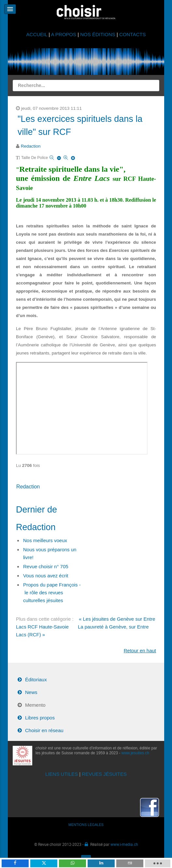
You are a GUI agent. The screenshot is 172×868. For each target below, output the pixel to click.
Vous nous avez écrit (46, 576)
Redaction (31, 146)
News (31, 692)
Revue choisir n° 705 (46, 566)
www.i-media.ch (124, 844)
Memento (35, 705)
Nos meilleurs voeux (45, 540)
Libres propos (40, 718)
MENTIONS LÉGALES (86, 825)
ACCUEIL (38, 34)
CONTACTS (132, 34)
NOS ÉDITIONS (98, 34)
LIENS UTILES (62, 774)
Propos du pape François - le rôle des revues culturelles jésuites (52, 593)
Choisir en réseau (44, 730)
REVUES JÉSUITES (104, 774)
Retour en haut (140, 651)
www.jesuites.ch (135, 753)
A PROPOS (64, 34)
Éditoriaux (36, 680)
